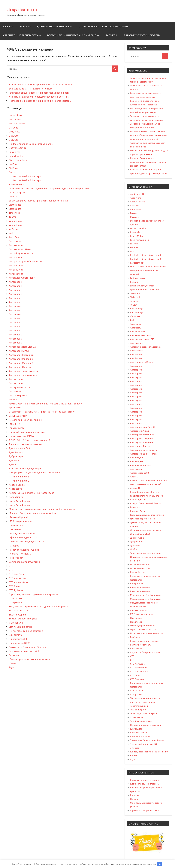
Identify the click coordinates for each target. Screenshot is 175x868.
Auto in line (15, 119)
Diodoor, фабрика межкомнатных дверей (32, 144)
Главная (8, 27)
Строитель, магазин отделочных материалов (33, 594)
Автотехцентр (17, 379)
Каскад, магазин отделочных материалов (32, 493)
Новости (25, 27)
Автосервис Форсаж (20, 367)
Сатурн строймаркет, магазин (25, 562)
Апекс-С (13, 399)
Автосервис (15, 282)
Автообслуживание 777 (22, 253)
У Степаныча (16, 623)
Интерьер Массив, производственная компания (35, 472)
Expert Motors (17, 156)
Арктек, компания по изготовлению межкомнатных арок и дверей (45, 403)
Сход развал (16, 598)
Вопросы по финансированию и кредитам (74, 35)
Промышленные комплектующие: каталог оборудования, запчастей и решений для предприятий (148, 135)
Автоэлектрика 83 (19, 395)
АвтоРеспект (16, 265)
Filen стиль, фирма (19, 160)
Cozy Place (15, 131)
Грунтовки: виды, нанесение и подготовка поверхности (39, 93)
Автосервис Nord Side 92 (22, 347)
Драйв (12, 464)
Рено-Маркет (16, 558)
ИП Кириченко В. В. (19, 476)
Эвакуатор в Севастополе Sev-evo (27, 647)
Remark (13, 196)
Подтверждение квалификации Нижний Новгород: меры (40, 101)
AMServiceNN (16, 115)
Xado (12, 233)
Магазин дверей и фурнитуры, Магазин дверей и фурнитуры (42, 509)
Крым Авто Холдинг (20, 501)
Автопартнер (16, 257)
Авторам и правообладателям (25, 261)
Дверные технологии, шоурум (25, 444)
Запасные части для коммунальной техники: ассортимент (41, 84)
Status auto (15, 205)
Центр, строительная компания (26, 631)
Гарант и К (14, 424)
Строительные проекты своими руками (103, 27)
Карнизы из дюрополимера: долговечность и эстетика (39, 97)
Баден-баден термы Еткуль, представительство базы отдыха (42, 411)
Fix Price (13, 164)
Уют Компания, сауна (20, 627)
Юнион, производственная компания (29, 659)
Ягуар (12, 667)
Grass (12, 172)
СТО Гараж (15, 586)
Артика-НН (15, 407)
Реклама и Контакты (20, 553)
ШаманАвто (15, 635)
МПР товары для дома (21, 521)
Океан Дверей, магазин (22, 533)
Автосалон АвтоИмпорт (22, 278)
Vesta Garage (16, 221)
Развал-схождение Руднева (24, 550)
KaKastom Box (17, 184)
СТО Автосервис (18, 578)
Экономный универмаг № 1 (24, 651)
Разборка (14, 545)
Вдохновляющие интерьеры (55, 27)
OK (160, 864)
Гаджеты (112, 35)
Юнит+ (13, 663)
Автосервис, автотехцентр (23, 371)
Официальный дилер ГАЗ (23, 537)
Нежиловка (15, 529)
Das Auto (14, 136)
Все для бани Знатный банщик (26, 420)
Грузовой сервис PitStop (22, 436)
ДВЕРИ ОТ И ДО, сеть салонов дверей (30, 440)
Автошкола (15, 391)
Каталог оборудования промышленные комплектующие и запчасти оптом (148, 162)
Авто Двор (15, 237)
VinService (14, 229)
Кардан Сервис (17, 485)
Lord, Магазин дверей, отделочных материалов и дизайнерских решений (49, 188)
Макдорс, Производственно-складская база (33, 513)
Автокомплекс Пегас (20, 249)
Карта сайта (15, 489)
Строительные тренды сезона (22, 35)
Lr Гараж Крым (17, 192)
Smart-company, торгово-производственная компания (38, 200)
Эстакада (14, 655)
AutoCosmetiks (17, 123)
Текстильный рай (18, 610)
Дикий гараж (16, 452)
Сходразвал (15, 602)
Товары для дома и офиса (23, 618)
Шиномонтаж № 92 (20, 643)
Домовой (14, 460)
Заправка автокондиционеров (25, 468)
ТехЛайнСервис (18, 614)
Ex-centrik (14, 152)
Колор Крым (16, 497)
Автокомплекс (17, 245)
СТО (11, 566)
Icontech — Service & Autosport (26, 176)
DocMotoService (18, 148)
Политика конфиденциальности (26, 541)
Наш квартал (16, 525)
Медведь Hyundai (18, 517)
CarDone (14, 127)
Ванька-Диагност (18, 416)
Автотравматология (20, 387)
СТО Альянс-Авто (18, 582)
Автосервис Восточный (22, 355)
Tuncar (12, 217)
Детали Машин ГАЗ (19, 448)
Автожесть (15, 241)
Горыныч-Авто (17, 428)
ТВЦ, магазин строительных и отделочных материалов (39, 606)
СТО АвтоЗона (17, 574)
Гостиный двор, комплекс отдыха (27, 432)
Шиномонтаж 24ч (19, 639)
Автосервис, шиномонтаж (23, 375)
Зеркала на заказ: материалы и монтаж (30, 88)
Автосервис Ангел (19, 351)
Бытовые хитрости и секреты (142, 35)
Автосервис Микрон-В (21, 359)
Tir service (14, 213)
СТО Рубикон (16, 590)
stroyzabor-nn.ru (26, 9)
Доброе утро (16, 456)
